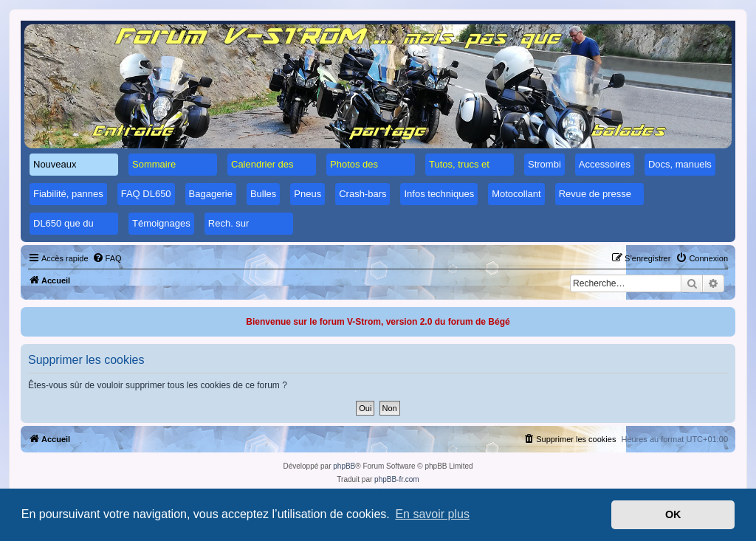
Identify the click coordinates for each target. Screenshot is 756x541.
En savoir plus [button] (432, 514)
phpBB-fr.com (397, 479)
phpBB (344, 466)
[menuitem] (107, 258)
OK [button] (673, 514)
